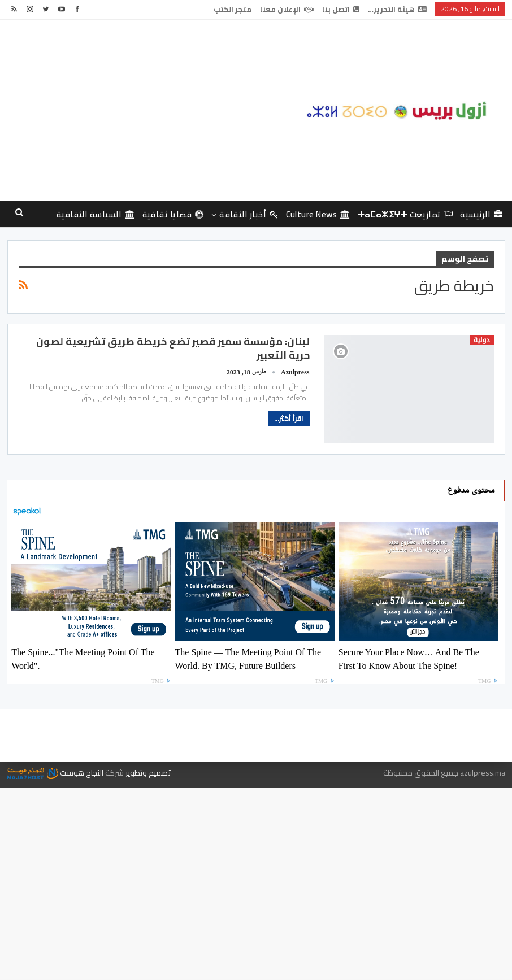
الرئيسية (481, 214)
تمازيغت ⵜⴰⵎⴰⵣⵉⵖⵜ (405, 214)
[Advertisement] (171, 110)
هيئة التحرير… (397, 9)
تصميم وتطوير (148, 773)
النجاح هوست (55, 773)
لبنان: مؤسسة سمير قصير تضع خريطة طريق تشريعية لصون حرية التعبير (173, 348)
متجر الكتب (233, 9)
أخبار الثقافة (249, 214)
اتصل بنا (341, 9)
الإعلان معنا (287, 9)
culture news (318, 214)
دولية (482, 340)
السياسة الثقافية (96, 214)
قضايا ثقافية (173, 214)
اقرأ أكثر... (289, 418)
